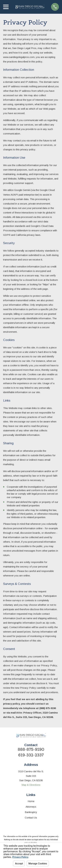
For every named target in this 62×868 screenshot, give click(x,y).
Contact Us (31, 818)
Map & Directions (31, 785)
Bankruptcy (31, 812)
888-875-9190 (31, 750)
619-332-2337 (31, 755)
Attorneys (31, 807)
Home (31, 801)
